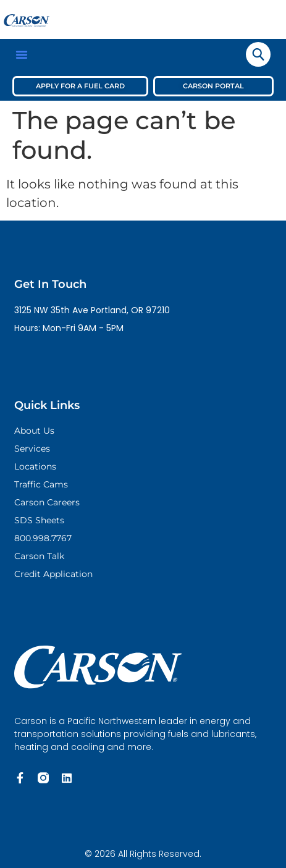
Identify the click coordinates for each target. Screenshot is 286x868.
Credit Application (53, 574)
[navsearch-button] (258, 54)
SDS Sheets (39, 520)
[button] (22, 54)
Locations (35, 466)
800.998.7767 (43, 538)
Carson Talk (39, 556)
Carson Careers (47, 502)
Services (32, 449)
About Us (34, 431)
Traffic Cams (41, 484)
